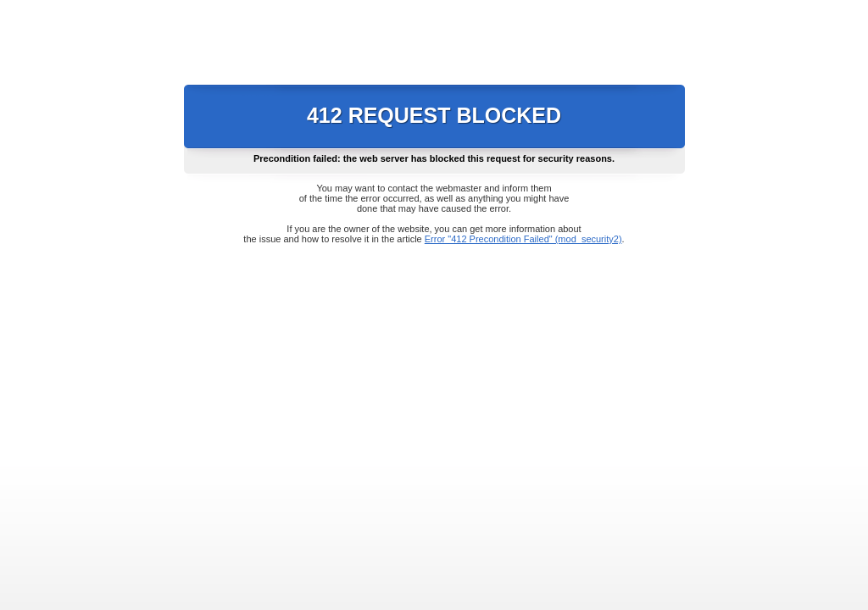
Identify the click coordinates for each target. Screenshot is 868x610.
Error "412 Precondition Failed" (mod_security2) (523, 239)
